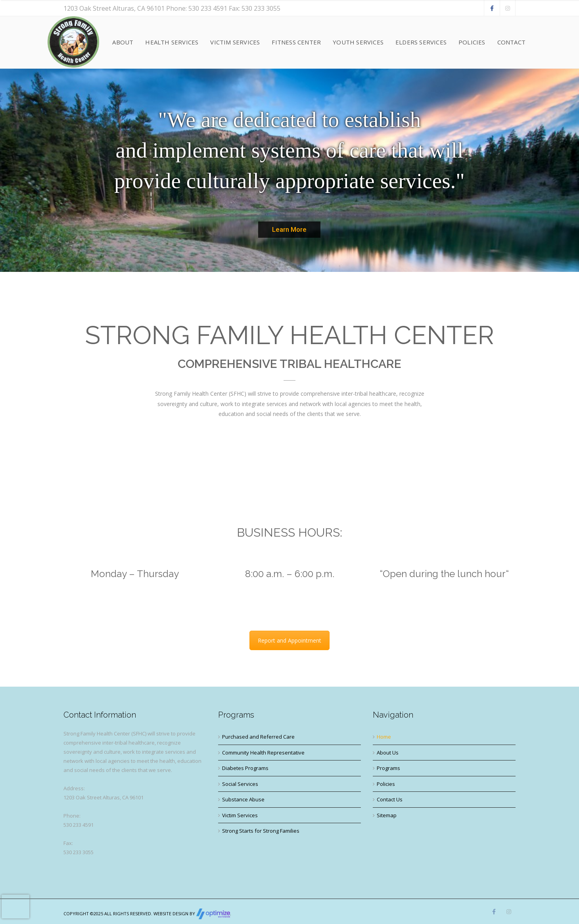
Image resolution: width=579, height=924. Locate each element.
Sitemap (387, 815)
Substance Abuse (243, 799)
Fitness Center (296, 42)
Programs (388, 768)
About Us (388, 753)
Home (384, 737)
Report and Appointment (289, 640)
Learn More (289, 229)
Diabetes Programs (245, 768)
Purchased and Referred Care (258, 737)
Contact (511, 42)
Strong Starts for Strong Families (261, 831)
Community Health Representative (263, 753)
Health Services (172, 42)
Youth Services (358, 42)
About (123, 42)
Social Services (240, 784)
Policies (472, 42)
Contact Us (390, 799)
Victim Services (235, 42)
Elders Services (421, 42)
